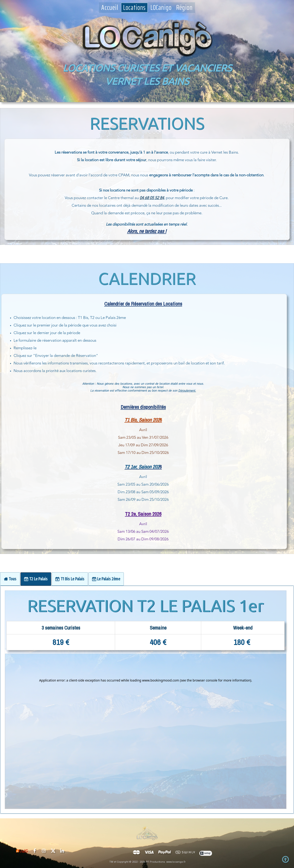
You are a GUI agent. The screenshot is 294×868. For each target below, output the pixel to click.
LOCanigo (161, 8)
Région (184, 8)
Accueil (110, 8)
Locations (134, 8)
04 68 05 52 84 (152, 198)
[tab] (10, 579)
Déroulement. (42, 391)
